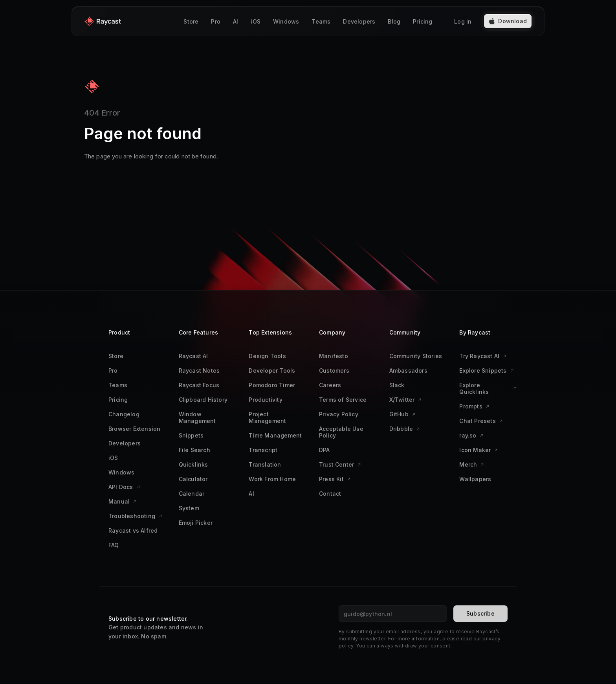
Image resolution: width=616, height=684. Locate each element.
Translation (265, 464)
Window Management (197, 417)
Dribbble (405, 429)
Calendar (192, 494)
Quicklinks (193, 464)
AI (236, 21)
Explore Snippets (486, 370)
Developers (359, 21)
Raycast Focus (199, 385)
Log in (463, 21)
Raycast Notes (199, 370)
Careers (330, 385)
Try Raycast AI (483, 356)
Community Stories (416, 356)
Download (508, 21)
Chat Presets (481, 421)
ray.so (471, 435)
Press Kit (335, 479)
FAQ (114, 545)
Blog (394, 21)
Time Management (275, 435)
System (189, 508)
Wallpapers (475, 479)
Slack (397, 385)
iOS (256, 21)
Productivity (265, 400)
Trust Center (340, 464)
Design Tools (267, 356)
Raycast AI (193, 356)
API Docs (124, 487)
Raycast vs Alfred (133, 530)
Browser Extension (134, 429)
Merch (472, 464)
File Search (194, 450)
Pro (216, 21)
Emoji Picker (196, 523)
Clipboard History (203, 400)
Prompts (474, 406)
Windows (286, 21)
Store (191, 21)
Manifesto (334, 356)
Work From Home (272, 479)
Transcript (263, 450)
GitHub (402, 414)
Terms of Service (343, 400)
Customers (334, 370)
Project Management (267, 417)
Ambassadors (408, 370)
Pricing (423, 21)
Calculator (193, 479)
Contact (330, 494)
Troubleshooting (135, 516)
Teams (321, 21)
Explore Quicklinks (488, 388)
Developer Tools (272, 370)
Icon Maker (478, 450)
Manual (123, 501)
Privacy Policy (339, 414)
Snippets (191, 435)
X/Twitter (406, 400)
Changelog (124, 414)
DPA (324, 450)
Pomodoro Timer (272, 385)
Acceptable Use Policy (341, 432)
